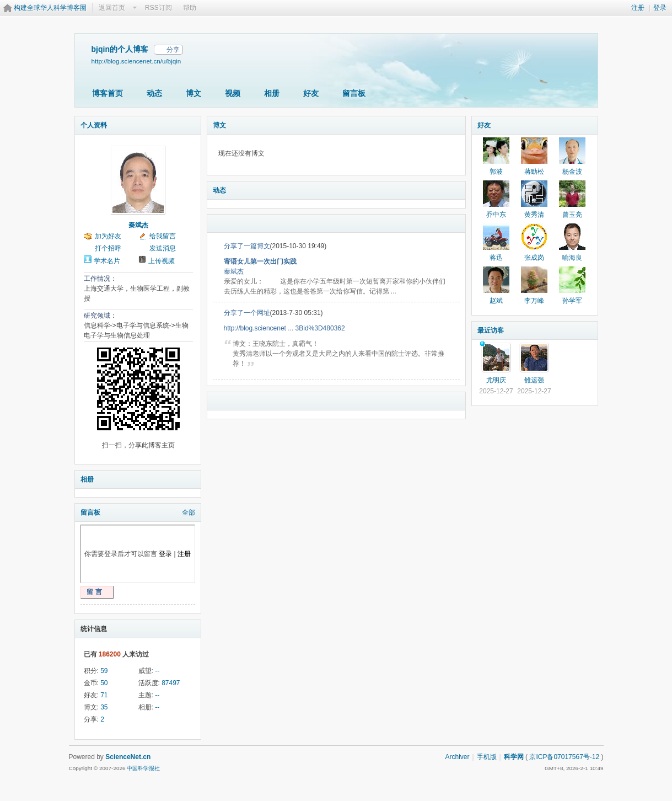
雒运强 (534, 380)
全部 (189, 512)
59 (104, 671)
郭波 (496, 172)
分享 (173, 50)
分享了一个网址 (247, 313)
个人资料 (94, 125)
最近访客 (491, 330)
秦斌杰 (138, 225)
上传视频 (162, 261)
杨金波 (572, 172)
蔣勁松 (534, 172)
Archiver (457, 757)
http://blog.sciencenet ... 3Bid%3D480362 (284, 328)
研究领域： (100, 316)
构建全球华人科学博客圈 (50, 8)
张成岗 (534, 258)
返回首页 (112, 8)
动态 (154, 93)
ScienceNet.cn (128, 757)
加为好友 (108, 236)
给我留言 (163, 236)
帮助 (190, 8)
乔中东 (496, 215)
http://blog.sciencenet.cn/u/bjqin (136, 61)
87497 (171, 683)
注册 (638, 8)
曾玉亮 (572, 215)
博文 (193, 93)
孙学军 (572, 301)
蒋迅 (496, 258)
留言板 (354, 93)
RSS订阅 (158, 8)
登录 (660, 8)
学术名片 (107, 261)
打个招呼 (108, 248)
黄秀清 (534, 215)
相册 (272, 93)
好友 (311, 93)
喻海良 (572, 258)
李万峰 (534, 301)
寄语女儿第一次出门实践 (260, 261)
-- (157, 671)
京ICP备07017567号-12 (564, 757)
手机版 (487, 757)
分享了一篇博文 (247, 246)
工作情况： (100, 279)
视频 (233, 93)
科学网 (514, 757)
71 (104, 695)
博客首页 (107, 93)
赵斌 (496, 301)
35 (104, 707)
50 (104, 683)
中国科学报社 (143, 768)
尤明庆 (496, 380)
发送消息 (163, 248)
